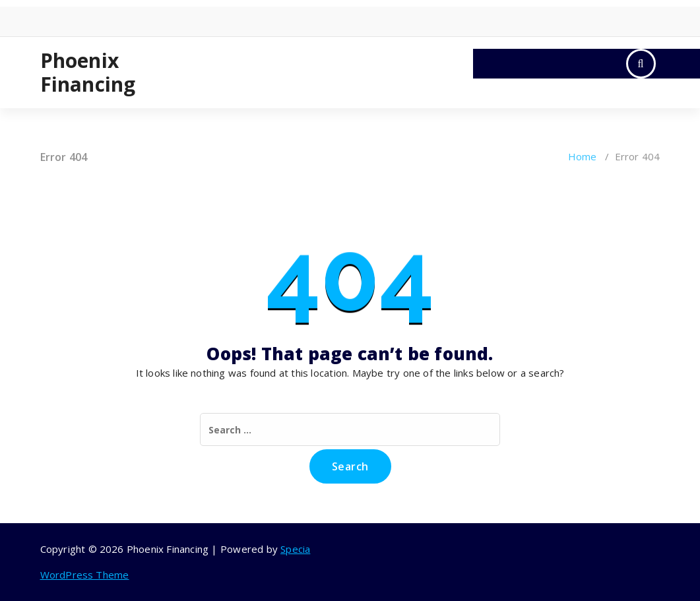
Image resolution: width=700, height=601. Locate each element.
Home (583, 156)
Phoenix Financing (88, 73)
